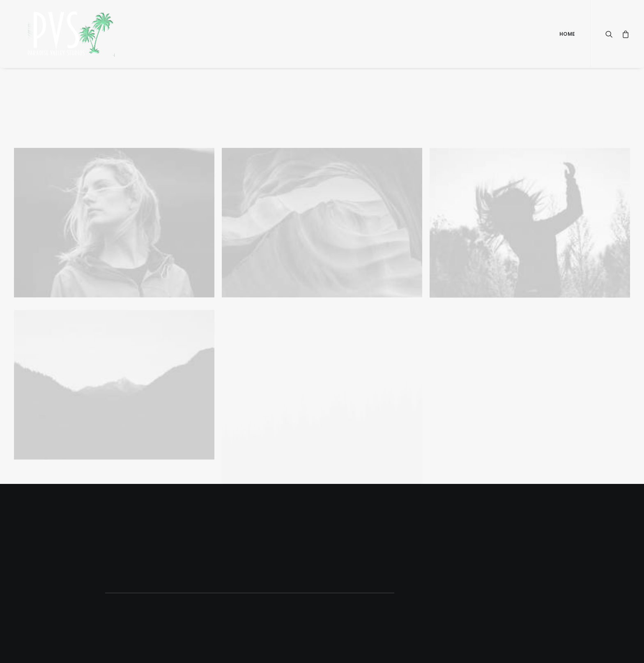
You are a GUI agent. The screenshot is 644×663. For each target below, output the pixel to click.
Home (567, 34)
